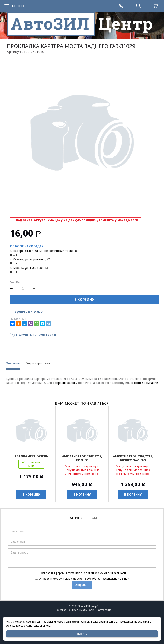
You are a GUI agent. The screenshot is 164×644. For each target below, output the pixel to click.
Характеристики (38, 363)
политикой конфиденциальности (106, 573)
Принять (82, 634)
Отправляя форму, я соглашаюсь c (84, 573)
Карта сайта (104, 610)
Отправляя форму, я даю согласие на (84, 579)
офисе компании (146, 383)
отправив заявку (65, 383)
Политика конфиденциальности (74, 610)
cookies (31, 622)
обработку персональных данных (108, 579)
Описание (13, 363)
